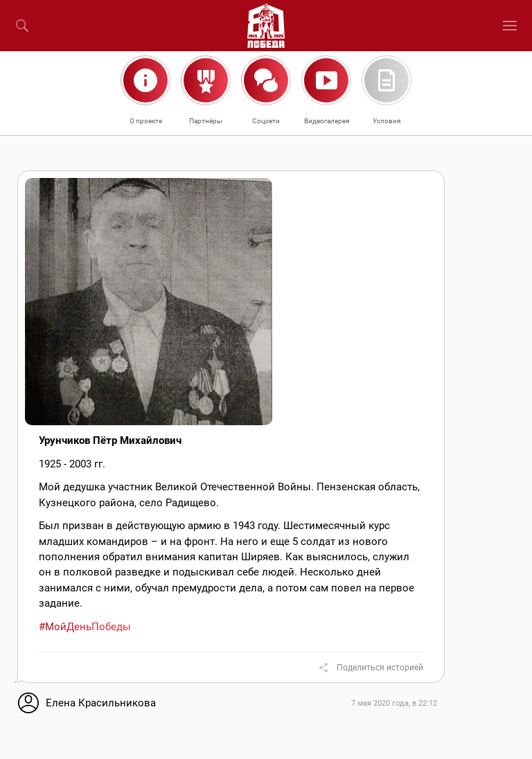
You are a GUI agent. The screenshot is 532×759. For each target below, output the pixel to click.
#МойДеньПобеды (85, 627)
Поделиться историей (380, 668)
